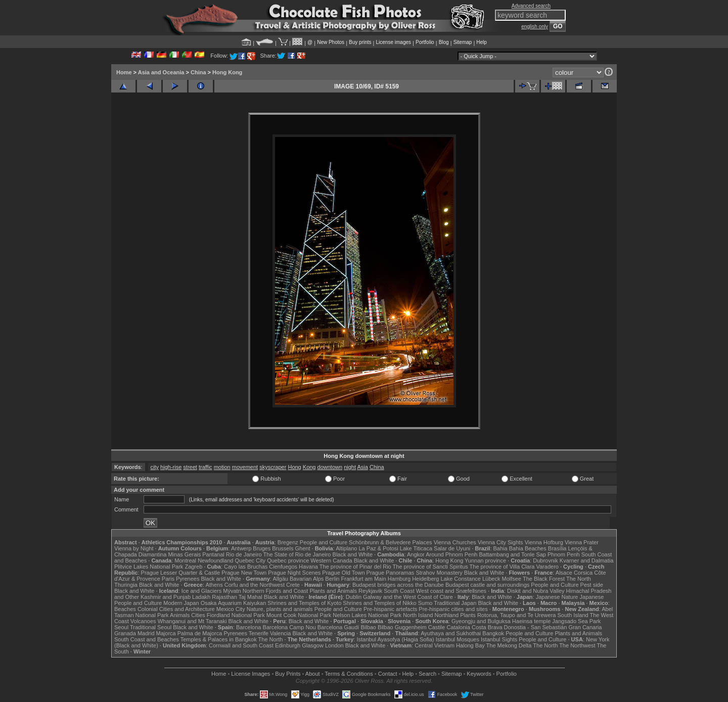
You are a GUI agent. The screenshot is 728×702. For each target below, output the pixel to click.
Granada (125, 633)
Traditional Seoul (151, 627)
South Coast (399, 591)
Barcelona (249, 627)
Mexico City (231, 609)
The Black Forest (544, 579)
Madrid (146, 633)
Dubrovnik (545, 560)
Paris (168, 579)
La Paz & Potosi (379, 548)
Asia (362, 467)
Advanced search (531, 6)
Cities (198, 615)
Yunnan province (485, 560)
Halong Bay (470, 645)
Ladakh (201, 597)
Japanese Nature (557, 597)
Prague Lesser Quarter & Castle (181, 573)
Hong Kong (227, 72)
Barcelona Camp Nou (289, 627)
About (313, 674)
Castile (437, 627)
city (155, 467)
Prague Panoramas (391, 573)
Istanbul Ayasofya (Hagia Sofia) (395, 639)
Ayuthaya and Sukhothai (451, 633)
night (350, 467)
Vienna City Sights (500, 542)
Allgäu (280, 579)
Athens (214, 585)
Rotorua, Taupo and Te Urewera (517, 615)
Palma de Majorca (200, 633)
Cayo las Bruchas (246, 567)
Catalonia (458, 627)
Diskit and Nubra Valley (536, 591)
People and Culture (324, 542)
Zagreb (193, 567)
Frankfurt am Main (364, 579)
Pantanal (213, 554)
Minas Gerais (184, 554)
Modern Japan (181, 603)
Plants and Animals (333, 591)
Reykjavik (370, 591)
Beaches (125, 609)
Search (427, 674)
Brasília (557, 548)
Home (124, 72)
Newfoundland (215, 560)
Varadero (547, 567)
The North (579, 579)
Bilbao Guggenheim (402, 627)
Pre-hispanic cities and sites (453, 609)
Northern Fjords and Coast (276, 591)
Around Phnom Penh (451, 554)
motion (222, 467)
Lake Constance (461, 579)
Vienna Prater (582, 542)
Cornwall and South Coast (241, 645)
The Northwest (577, 645)
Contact (388, 674)
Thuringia (126, 585)
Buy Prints (288, 674)
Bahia (500, 548)
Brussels (283, 548)
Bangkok (493, 633)
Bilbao (368, 627)
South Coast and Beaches (147, 639)
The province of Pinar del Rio (355, 567)
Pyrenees (188, 579)
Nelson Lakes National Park (367, 615)
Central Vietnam (435, 645)
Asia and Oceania (161, 72)
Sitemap (463, 42)
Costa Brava (487, 627)
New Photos (331, 42)
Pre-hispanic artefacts (390, 609)
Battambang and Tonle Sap (512, 554)
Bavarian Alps (307, 579)
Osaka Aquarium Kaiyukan (234, 603)
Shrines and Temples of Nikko (379, 603)
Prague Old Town (343, 573)
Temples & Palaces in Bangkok (219, 639)
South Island (573, 615)
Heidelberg (425, 579)
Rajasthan (224, 597)
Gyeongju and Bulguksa (481, 621)
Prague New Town (244, 573)
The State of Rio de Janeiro (297, 554)
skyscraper (273, 467)
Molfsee (512, 579)
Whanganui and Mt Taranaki (192, 621)
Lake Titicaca (416, 548)
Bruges (262, 548)
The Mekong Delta (509, 645)
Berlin (332, 579)
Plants (468, 615)
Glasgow (313, 645)
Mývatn (232, 591)
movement (245, 467)
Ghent (303, 548)
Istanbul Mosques (458, 639)
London (334, 645)
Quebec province (288, 560)
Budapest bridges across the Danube (398, 585)
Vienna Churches (455, 542)
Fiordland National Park (236, 615)
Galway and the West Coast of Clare (408, 597)
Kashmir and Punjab (166, 597)
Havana (308, 567)
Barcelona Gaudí (338, 627)
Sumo (425, 603)
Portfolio (425, 42)
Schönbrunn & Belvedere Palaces (391, 542)
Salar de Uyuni (452, 548)
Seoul (121, 627)
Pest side (592, 585)
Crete (293, 585)
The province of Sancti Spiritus (430, 567)
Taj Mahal (251, 597)
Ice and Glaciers (201, 591)
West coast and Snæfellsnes (451, 591)
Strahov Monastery (439, 573)
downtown (330, 467)
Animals (180, 615)
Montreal (185, 560)
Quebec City (251, 560)
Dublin (354, 597)
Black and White (353, 554)
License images (394, 42)
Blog (444, 42)
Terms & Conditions (349, 674)
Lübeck (491, 579)
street (190, 467)
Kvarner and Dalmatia (586, 560)
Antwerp (241, 548)
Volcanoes (143, 621)
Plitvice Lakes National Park (149, 567)
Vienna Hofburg (544, 542)
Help (482, 42)
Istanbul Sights (499, 639)
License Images (251, 674)
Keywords (479, 674)
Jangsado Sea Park (576, 621)
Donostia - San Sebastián (536, 627)
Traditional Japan (455, 603)
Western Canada (331, 560)
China (198, 72)
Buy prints (360, 42)
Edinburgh (288, 645)
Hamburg (399, 579)
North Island (418, 615)
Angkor (416, 554)
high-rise (171, 467)
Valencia (280, 633)
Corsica (583, 573)
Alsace (564, 573)
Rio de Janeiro (244, 554)
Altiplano (346, 548)
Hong (294, 467)
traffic (206, 467)
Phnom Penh (564, 554)
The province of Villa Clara (502, 567)
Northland (447, 615)
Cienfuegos (283, 567)
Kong (309, 467)
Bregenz (288, 542)
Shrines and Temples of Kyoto (304, 603)
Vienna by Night (134, 548)
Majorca (166, 633)
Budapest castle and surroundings (487, 585)
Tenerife (259, 633)
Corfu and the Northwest (255, 585)
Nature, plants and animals (280, 609)
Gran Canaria (585, 627)
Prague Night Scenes (294, 573)
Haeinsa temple (531, 621)
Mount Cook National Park (299, 615)
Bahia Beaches (528, 548)
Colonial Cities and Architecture (176, 609)
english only (535, 27)
